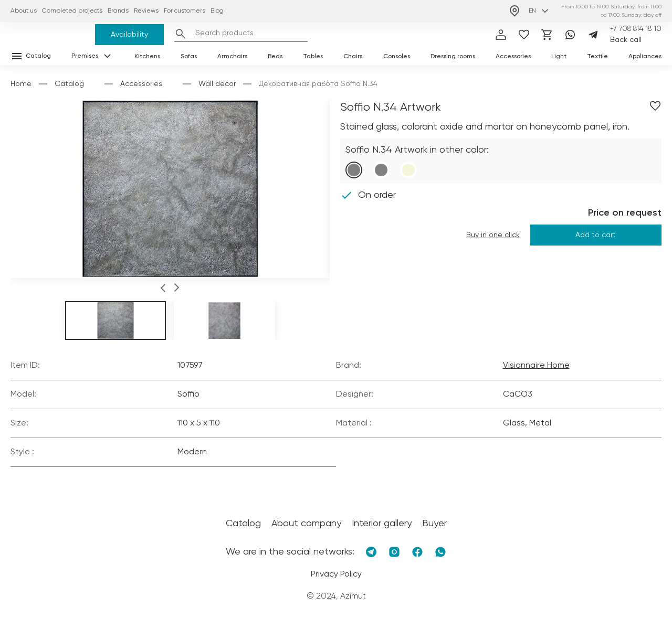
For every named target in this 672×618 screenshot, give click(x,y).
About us (24, 11)
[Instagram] (394, 552)
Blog (217, 11)
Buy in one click (493, 235)
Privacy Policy (336, 574)
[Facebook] (417, 552)
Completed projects (72, 11)
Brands (118, 11)
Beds (275, 57)
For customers (185, 11)
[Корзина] (547, 35)
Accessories (513, 57)
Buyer (434, 524)
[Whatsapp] (570, 35)
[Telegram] (593, 35)
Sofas (189, 57)
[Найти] (181, 34)
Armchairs (232, 57)
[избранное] (524, 35)
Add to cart (596, 235)
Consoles (397, 57)
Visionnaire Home (536, 366)
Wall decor (217, 84)
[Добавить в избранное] (655, 106)
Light (559, 57)
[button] (163, 290)
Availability (129, 35)
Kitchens (147, 57)
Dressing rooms (453, 57)
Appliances (645, 57)
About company (306, 524)
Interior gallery (382, 524)
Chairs (353, 57)
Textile (597, 57)
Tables (313, 57)
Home (21, 84)
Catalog (69, 84)
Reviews (146, 11)
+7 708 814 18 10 (636, 29)
